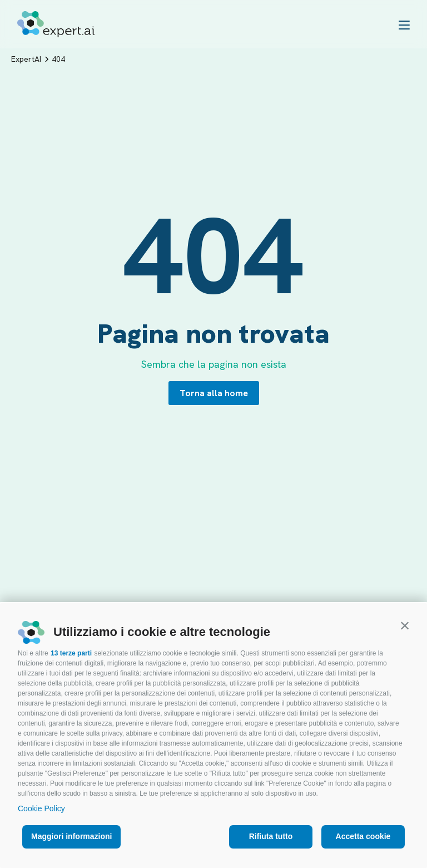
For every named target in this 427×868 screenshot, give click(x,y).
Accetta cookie (363, 836)
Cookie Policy (41, 808)
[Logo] (56, 24)
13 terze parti (71, 653)
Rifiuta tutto (271, 836)
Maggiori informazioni (71, 836)
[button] (405, 625)
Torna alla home (214, 393)
